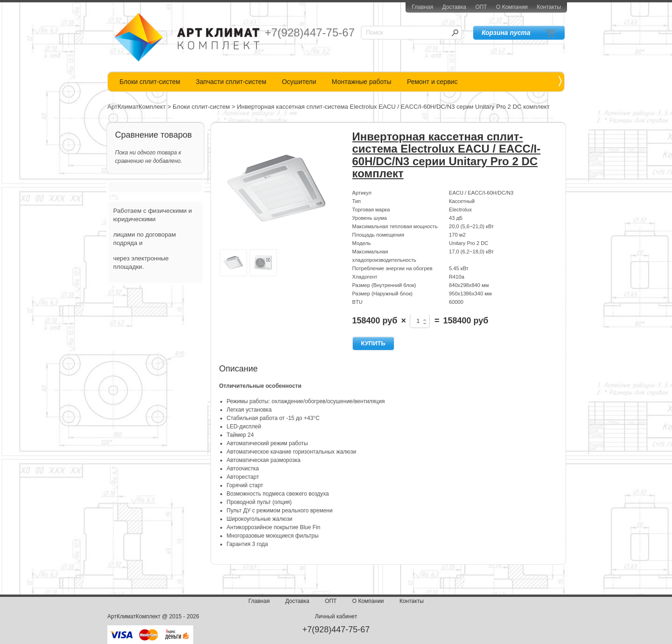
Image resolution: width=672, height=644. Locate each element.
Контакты (549, 7)
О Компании (512, 7)
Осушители (299, 82)
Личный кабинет (336, 616)
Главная (422, 7)
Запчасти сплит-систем (231, 82)
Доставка (454, 7)
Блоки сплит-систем (150, 82)
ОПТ (481, 7)
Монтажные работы (362, 82)
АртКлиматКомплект (136, 107)
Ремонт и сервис (432, 82)
